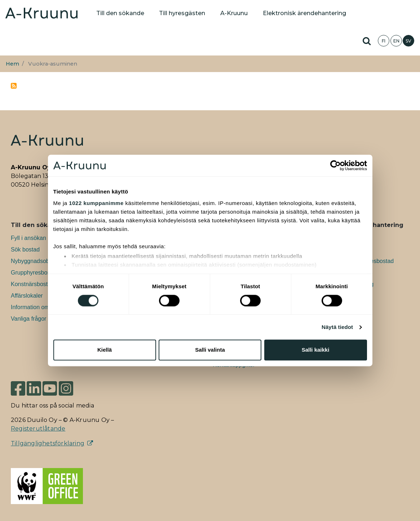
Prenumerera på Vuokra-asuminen (14, 86)
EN (396, 41)
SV (408, 41)
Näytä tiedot (337, 327)
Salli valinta (210, 350)
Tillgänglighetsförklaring (48, 443)
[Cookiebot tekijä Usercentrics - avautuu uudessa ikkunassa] (335, 165)
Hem (12, 64)
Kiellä (105, 350)
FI (384, 41)
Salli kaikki (316, 350)
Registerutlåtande (38, 429)
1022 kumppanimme (96, 203)
